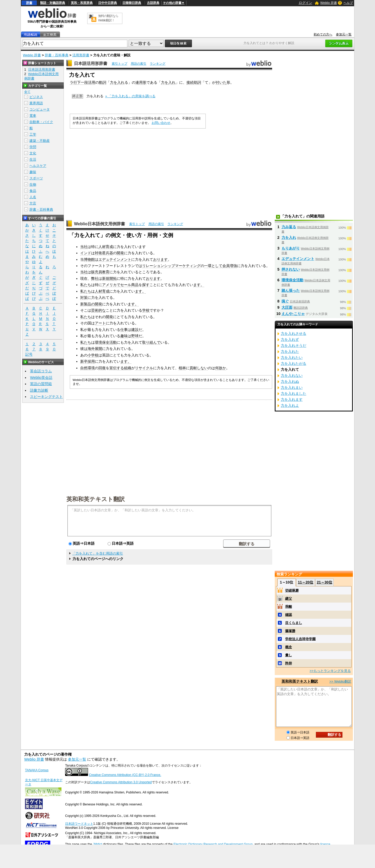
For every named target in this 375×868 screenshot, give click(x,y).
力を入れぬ (290, 381)
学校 (146, 310)
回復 (102, 368)
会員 (226, 266)
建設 (135, 330)
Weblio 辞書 (329, 3)
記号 (29, 354)
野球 (135, 336)
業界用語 (36, 103)
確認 (289, 615)
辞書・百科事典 (57, 55)
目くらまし (294, 623)
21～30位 (324, 582)
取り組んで (151, 342)
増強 (233, 266)
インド (86, 253)
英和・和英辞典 (82, 3)
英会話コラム (41, 371)
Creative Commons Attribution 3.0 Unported (121, 782)
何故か (221, 368)
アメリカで (111, 285)
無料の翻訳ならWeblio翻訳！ (108, 18)
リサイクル (144, 368)
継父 (289, 599)
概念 (289, 647)
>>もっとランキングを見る (330, 671)
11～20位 (306, 582)
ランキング (158, 64)
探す (146, 285)
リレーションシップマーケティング (171, 266)
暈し (289, 655)
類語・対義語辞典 (53, 3)
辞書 (29, 3)
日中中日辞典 (108, 3)
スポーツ (36, 178)
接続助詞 (194, 82)
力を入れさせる (293, 333)
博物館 (89, 259)
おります (160, 259)
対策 (84, 298)
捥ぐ (285, 301)
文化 (33, 153)
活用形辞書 (81, 55)
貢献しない (199, 368)
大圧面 (287, 307)
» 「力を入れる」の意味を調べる (130, 96)
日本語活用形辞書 (91, 63)
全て (27, 92)
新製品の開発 (91, 304)
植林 (182, 368)
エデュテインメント (115, 259)
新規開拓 (109, 278)
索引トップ (120, 64)
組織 (128, 368)
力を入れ (117, 82)
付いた (221, 82)
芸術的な (98, 310)
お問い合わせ (161, 123)
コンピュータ (40, 109)
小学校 (93, 355)
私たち (86, 285)
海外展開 (95, 349)
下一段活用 (86, 82)
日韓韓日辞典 (132, 3)
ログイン (305, 3)
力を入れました (293, 393)
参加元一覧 (344, 34)
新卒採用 (87, 361)
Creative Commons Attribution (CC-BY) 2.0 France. (125, 775)
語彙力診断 (39, 390)
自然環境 (87, 368)
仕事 (124, 330)
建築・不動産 (40, 141)
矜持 (289, 663)
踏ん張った (291, 290)
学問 (33, 147)
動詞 (103, 82)
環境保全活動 (106, 342)
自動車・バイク (41, 122)
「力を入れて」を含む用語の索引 (98, 553)
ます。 (199, 285)
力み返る (289, 227)
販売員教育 (100, 272)
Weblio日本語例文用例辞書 (99, 224)
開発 (120, 253)
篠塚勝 (290, 631)
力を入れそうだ (293, 345)
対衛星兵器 (104, 253)
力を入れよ (290, 405)
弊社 (95, 278)
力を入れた (290, 351)
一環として (213, 266)
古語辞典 (153, 3)
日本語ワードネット (79, 824)
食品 (33, 191)
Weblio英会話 (41, 378)
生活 (33, 159)
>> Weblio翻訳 (340, 681)
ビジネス (36, 97)
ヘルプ (348, 3)
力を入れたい (292, 357)
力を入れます (292, 399)
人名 (33, 197)
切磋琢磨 (292, 590)
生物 (33, 184)
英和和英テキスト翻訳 (96, 499)
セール (126, 285)
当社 (84, 247)
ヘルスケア (38, 166)
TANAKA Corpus (37, 770)
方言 (33, 203)
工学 (33, 134)
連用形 (141, 82)
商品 (135, 285)
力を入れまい (292, 387)
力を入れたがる (293, 363)
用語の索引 (139, 64)
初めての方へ (323, 34)
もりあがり (291, 248)
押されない (291, 269)
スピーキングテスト (46, 397)
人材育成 (106, 247)
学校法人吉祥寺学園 (300, 639)
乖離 (289, 607)
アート (100, 323)
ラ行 (73, 82)
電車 (33, 116)
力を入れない (292, 375)
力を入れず (290, 339)
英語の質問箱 (41, 384)
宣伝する (117, 368)
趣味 (124, 336)
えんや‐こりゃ (293, 314)
